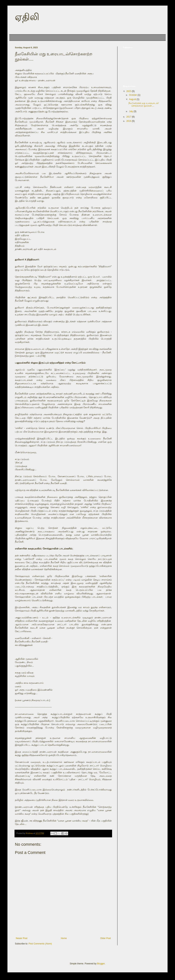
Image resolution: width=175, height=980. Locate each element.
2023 (129, 91)
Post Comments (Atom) (40, 944)
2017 (129, 117)
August (133, 99)
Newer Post (22, 938)
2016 (129, 121)
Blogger (101, 964)
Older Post (105, 938)
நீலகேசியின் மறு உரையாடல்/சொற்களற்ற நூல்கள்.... (144, 104)
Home (15, 37)
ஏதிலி (27, 17)
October (133, 95)
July (131, 111)
